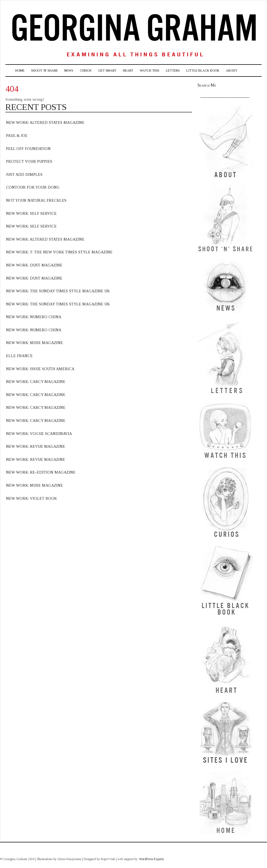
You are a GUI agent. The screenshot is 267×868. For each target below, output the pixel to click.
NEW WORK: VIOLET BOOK (31, 499)
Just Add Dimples (24, 175)
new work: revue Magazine (36, 447)
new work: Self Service (31, 214)
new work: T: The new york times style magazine (59, 252)
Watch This (150, 70)
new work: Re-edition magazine (41, 472)
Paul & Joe (17, 136)
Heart (128, 70)
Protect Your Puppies (29, 162)
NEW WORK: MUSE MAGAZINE (34, 485)
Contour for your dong (33, 187)
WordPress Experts (151, 859)
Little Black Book (203, 70)
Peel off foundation (28, 149)
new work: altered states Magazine (45, 123)
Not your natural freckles (36, 200)
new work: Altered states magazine (45, 239)
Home (20, 70)
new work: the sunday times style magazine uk (58, 291)
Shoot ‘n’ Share (44, 70)
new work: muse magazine (34, 343)
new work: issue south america (40, 369)
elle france (19, 356)
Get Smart (107, 70)
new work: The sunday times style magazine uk (58, 304)
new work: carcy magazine (36, 382)
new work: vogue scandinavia (39, 434)
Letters (173, 70)
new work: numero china (34, 317)
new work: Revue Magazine (36, 460)
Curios (86, 70)
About (232, 70)
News (69, 70)
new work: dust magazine (34, 265)
